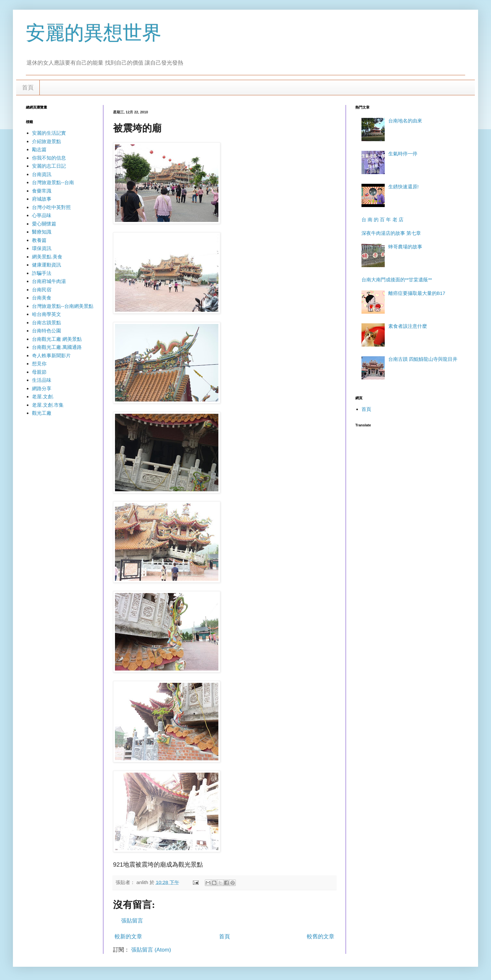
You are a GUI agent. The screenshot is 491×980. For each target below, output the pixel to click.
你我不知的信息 (49, 158)
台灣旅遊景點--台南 (53, 182)
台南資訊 (42, 174)
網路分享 (42, 388)
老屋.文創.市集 (48, 405)
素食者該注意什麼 (408, 326)
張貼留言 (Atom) (151, 950)
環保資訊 (42, 248)
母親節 (39, 372)
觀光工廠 (42, 413)
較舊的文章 (321, 937)
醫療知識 (42, 232)
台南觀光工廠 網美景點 (57, 339)
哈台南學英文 (47, 314)
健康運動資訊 (47, 265)
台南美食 (42, 298)
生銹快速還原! (403, 187)
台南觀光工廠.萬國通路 (57, 347)
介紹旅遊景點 (47, 141)
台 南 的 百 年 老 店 (382, 219)
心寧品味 (42, 215)
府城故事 (42, 199)
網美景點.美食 (47, 257)
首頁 (28, 88)
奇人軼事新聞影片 (51, 355)
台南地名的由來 (405, 121)
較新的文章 (128, 937)
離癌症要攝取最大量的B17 (417, 293)
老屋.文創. (43, 396)
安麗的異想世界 (94, 33)
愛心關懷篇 (44, 224)
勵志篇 (39, 149)
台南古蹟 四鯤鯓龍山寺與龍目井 (423, 359)
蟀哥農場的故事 (405, 247)
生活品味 (42, 380)
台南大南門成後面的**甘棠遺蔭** (397, 280)
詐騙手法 (42, 273)
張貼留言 (132, 921)
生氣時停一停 (403, 154)
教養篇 (39, 240)
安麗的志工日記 (49, 166)
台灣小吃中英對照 (51, 207)
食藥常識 (42, 191)
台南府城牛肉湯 (49, 281)
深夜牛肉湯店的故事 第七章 (391, 233)
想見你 (39, 364)
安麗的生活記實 (49, 133)
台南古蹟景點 (47, 323)
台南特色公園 (47, 331)
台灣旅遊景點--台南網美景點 (63, 306)
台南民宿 (42, 290)
